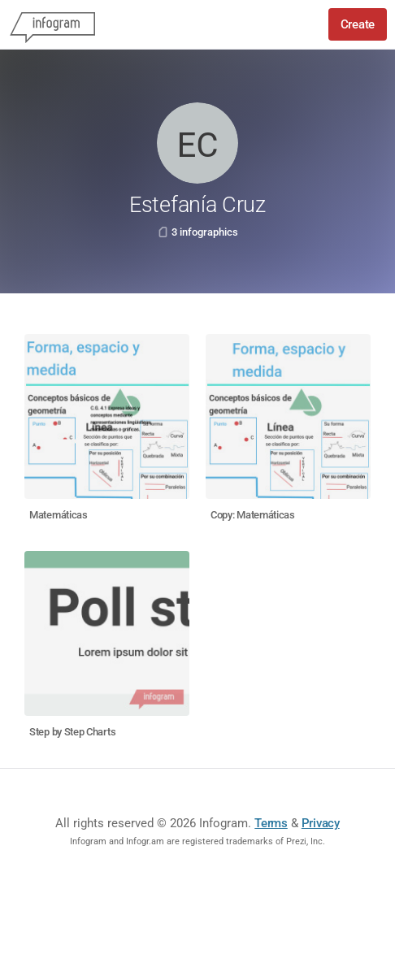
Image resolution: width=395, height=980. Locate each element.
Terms (271, 823)
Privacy (321, 823)
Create (358, 24)
